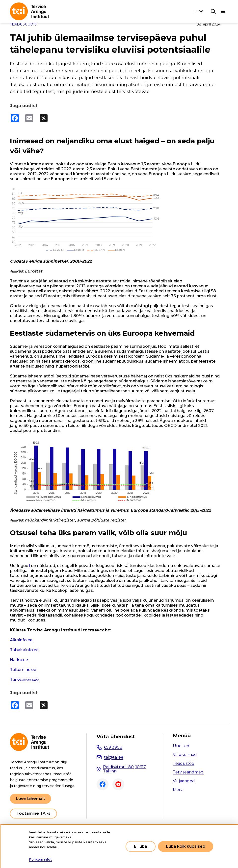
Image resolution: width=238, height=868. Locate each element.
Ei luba (141, 846)
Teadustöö (184, 763)
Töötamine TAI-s (33, 813)
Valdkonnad (185, 755)
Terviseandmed (188, 772)
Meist (178, 790)
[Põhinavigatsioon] (223, 11)
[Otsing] (213, 11)
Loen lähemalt (30, 799)
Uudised (181, 746)
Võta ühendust (116, 737)
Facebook (103, 784)
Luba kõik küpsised (186, 846)
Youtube (118, 784)
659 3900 (113, 747)
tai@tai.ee (114, 757)
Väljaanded (184, 781)
